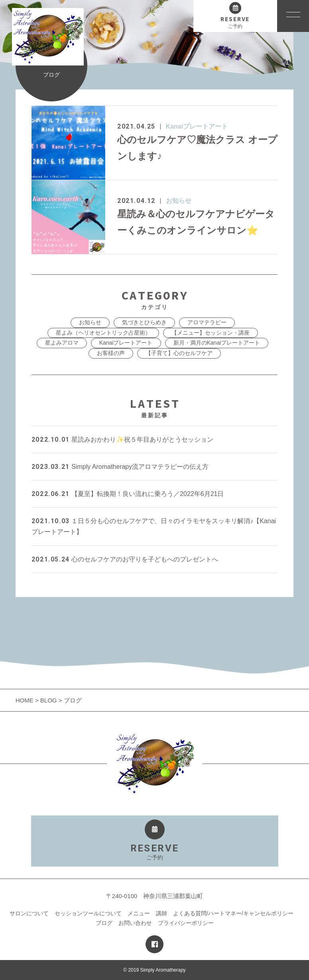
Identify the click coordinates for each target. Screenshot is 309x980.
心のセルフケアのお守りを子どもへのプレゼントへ (125, 559)
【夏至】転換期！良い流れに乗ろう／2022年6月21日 (128, 494)
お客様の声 (111, 353)
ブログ (104, 923)
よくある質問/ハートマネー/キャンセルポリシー (233, 913)
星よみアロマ (62, 343)
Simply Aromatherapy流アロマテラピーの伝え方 (120, 467)
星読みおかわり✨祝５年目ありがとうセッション (122, 439)
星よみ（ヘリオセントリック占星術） (103, 333)
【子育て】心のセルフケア (179, 353)
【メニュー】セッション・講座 (211, 333)
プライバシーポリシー (186, 923)
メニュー (139, 913)
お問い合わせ (135, 923)
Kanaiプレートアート (197, 126)
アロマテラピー (207, 322)
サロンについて (29, 913)
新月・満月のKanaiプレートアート (217, 343)
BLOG (49, 700)
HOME (25, 700)
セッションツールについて (88, 913)
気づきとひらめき (144, 322)
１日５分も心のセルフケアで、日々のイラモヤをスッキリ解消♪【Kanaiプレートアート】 (154, 526)
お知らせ (179, 201)
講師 (161, 913)
